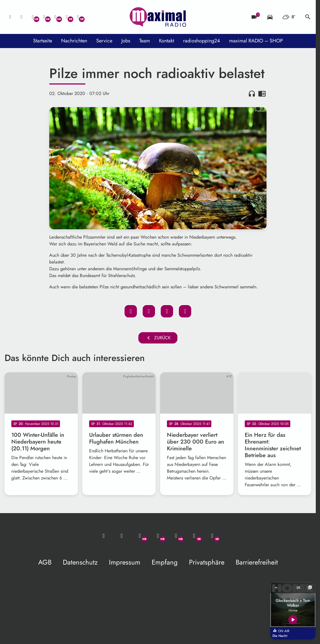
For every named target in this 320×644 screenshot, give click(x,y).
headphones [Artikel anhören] (252, 94)
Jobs (126, 41)
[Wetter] (289, 17)
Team (145, 41)
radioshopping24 (202, 41)
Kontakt (167, 41)
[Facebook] (44, 17)
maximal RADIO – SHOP (256, 41)
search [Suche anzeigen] (308, 17)
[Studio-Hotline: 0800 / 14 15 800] (22, 17)
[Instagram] (55, 17)
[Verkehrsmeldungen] (270, 17)
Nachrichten (74, 41)
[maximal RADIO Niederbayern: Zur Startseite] (158, 17)
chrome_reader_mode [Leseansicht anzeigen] (262, 94)
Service (104, 41)
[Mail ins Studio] (10, 17)
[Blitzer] (254, 17)
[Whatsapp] (33, 17)
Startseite (43, 41)
